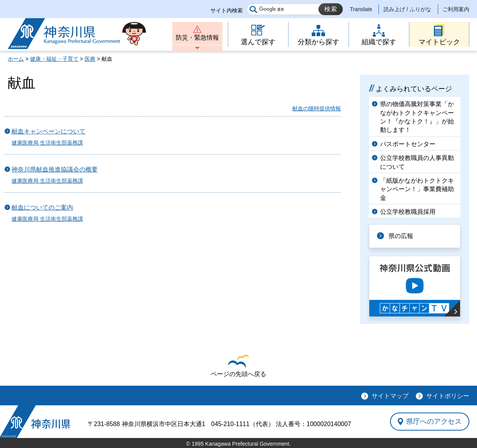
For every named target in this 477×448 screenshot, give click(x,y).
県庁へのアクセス (434, 421)
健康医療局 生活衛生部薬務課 (47, 143)
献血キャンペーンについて (48, 131)
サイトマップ (390, 396)
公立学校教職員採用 (408, 212)
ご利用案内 (456, 9)
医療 (90, 59)
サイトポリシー (448, 396)
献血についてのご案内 (42, 207)
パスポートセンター (408, 144)
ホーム (16, 59)
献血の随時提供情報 (317, 108)
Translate (361, 9)
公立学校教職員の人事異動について (417, 162)
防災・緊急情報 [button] (197, 37)
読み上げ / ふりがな (407, 9)
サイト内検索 (227, 10)
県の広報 (401, 236)
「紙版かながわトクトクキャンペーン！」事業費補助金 (417, 189)
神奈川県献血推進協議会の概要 (55, 169)
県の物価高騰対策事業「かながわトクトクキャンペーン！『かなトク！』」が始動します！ (417, 117)
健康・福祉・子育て (54, 59)
